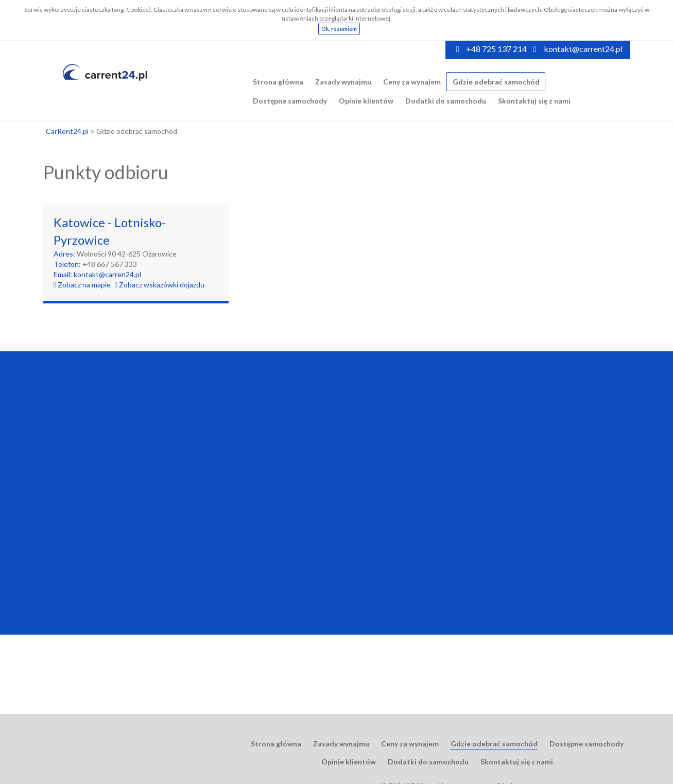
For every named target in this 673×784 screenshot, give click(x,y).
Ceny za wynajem (412, 82)
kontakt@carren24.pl (107, 274)
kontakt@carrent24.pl (583, 49)
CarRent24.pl (67, 131)
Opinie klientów (366, 101)
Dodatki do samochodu (446, 101)
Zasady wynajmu (343, 82)
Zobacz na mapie (82, 285)
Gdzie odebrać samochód (496, 82)
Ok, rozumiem (339, 29)
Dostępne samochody (290, 101)
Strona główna (278, 82)
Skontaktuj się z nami (534, 101)
